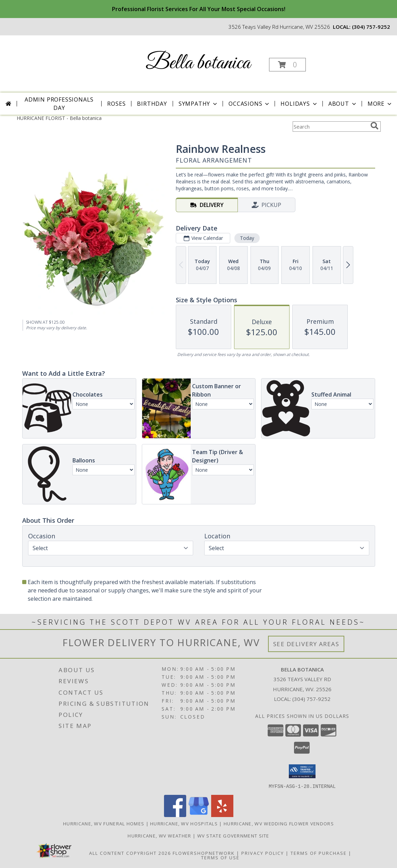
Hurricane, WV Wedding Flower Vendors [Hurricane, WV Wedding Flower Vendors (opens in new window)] (279, 823)
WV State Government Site (233, 835)
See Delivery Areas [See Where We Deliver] (306, 644)
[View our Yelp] (222, 815)
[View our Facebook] (175, 815)
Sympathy (198, 104)
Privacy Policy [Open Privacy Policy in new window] (263, 853)
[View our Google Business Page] (199, 815)
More (380, 104)
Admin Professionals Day (59, 104)
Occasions (249, 104)
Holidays (299, 104)
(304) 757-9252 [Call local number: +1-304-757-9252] (371, 27)
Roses (116, 104)
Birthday (152, 104)
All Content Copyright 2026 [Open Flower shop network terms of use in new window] (130, 853)
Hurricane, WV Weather (159, 835)
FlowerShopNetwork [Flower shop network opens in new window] (204, 853)
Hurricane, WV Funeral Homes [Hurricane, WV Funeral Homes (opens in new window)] (104, 823)
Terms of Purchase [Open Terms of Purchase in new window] (319, 853)
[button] (287, 65)
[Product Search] (330, 127)
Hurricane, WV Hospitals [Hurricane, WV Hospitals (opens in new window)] (184, 823)
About (343, 104)
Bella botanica (198, 63)
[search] (374, 126)
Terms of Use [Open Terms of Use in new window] (220, 857)
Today (247, 238)
